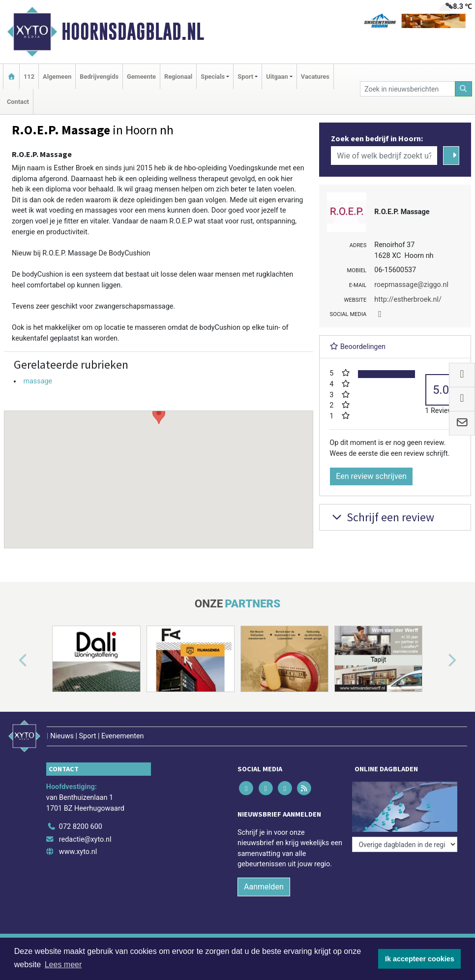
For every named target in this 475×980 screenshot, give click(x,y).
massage (38, 381)
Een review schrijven (371, 476)
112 (29, 77)
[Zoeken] (464, 89)
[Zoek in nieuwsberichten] (407, 89)
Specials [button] (213, 77)
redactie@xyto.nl (85, 839)
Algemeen (57, 77)
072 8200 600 (81, 827)
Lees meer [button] (63, 964)
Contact (18, 102)
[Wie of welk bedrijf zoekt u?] (384, 156)
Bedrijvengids (99, 77)
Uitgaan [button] (277, 77)
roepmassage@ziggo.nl (411, 285)
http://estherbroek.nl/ (408, 300)
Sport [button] (245, 77)
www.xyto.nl (78, 852)
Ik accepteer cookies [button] (420, 959)
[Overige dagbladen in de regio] (405, 844)
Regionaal (178, 77)
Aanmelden (264, 887)
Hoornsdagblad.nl (133, 32)
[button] (159, 470)
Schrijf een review (382, 517)
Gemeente (141, 77)
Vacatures (315, 77)
